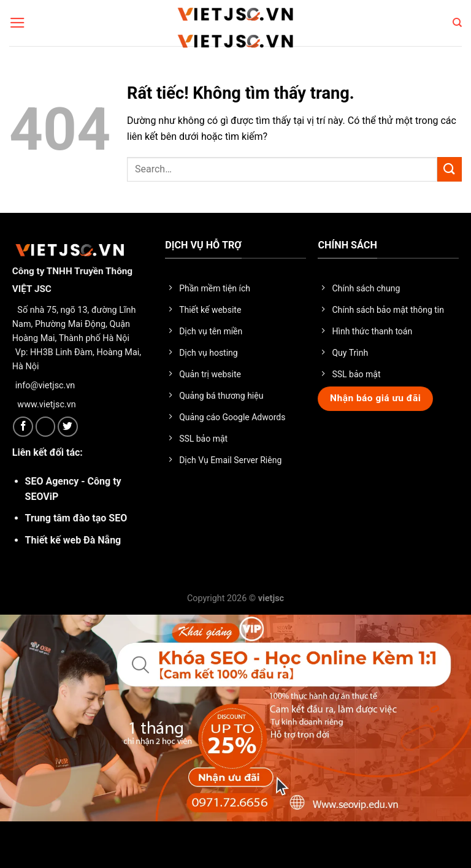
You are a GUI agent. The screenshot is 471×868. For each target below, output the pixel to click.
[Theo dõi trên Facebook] (23, 427)
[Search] (457, 23)
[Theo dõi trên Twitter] (68, 427)
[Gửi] (450, 169)
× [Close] (15, 846)
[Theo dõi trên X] (46, 427)
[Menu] (17, 23)
